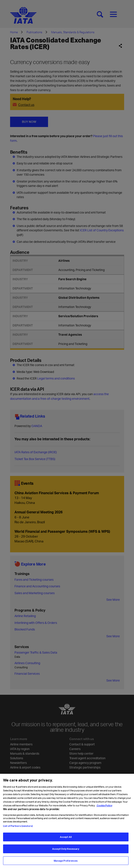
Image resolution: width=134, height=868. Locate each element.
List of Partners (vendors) (18, 830)
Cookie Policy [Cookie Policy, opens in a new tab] (104, 809)
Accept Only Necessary (66, 852)
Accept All (66, 841)
